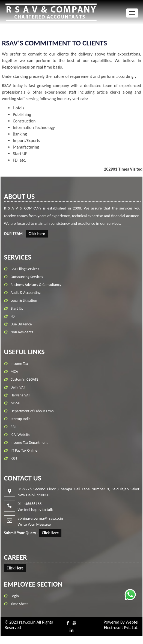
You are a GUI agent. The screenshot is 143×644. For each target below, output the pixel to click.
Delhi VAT (18, 387)
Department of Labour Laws (32, 411)
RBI (13, 427)
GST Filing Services (25, 269)
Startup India (21, 419)
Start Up (17, 308)
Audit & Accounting (26, 293)
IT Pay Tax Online (24, 450)
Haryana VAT (20, 395)
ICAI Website (20, 435)
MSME (16, 403)
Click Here (50, 533)
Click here (37, 234)
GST (14, 458)
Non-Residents (22, 332)
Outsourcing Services (27, 277)
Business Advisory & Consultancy (36, 285)
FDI (13, 316)
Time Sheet (19, 604)
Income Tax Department (29, 443)
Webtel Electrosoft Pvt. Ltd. (121, 625)
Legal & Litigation (24, 301)
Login (15, 596)
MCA (14, 372)
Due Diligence (21, 324)
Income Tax (19, 364)
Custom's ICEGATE (25, 379)
